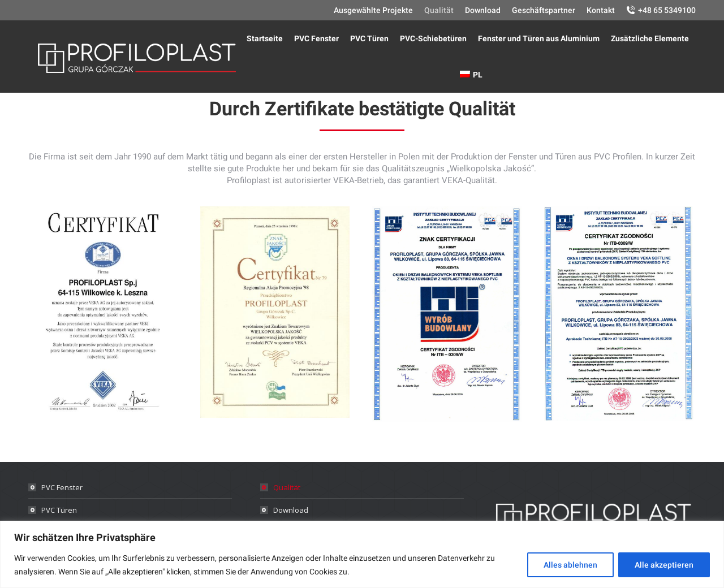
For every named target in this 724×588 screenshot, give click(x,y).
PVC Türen (59, 510)
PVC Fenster (62, 487)
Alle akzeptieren (664, 565)
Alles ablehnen (570, 565)
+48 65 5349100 (667, 10)
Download (291, 510)
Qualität (287, 487)
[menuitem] (373, 10)
